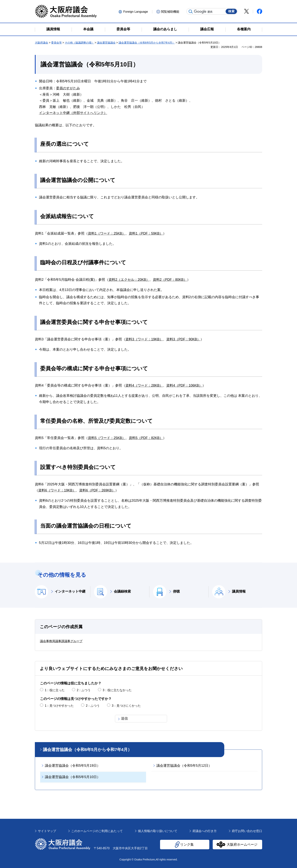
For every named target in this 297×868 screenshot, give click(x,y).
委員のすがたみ (68, 88)
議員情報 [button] (53, 29)
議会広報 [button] (207, 29)
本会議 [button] (88, 29)
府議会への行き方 (205, 831)
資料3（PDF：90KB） (183, 339)
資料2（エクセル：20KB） (129, 280)
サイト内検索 (191, 12)
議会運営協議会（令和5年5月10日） (73, 777)
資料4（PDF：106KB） (184, 385)
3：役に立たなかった (117, 690)
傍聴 (176, 591)
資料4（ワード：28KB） (144, 385)
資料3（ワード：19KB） (144, 339)
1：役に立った (55, 690)
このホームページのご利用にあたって (97, 831)
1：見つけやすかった (59, 706)
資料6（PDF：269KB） (97, 490)
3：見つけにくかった (126, 706)
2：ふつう (84, 690)
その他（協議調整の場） (79, 43)
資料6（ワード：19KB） (57, 490)
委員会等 (56, 43)
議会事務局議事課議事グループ (61, 641)
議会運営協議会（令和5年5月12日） (184, 766)
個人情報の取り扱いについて (158, 831)
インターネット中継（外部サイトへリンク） (73, 113)
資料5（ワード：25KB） (107, 438)
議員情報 (239, 591)
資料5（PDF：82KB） (146, 438)
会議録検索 (122, 591)
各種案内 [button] (244, 29)
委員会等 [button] (123, 29)
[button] (135, 11)
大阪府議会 (41, 43)
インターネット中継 (70, 591)
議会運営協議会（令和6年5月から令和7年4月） (147, 43)
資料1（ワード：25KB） (107, 233)
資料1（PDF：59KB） (146, 233)
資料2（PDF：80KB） (170, 280)
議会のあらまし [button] (165, 29)
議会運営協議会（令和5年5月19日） (73, 766)
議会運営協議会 (106, 43)
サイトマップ (47, 831)
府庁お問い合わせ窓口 (247, 831)
